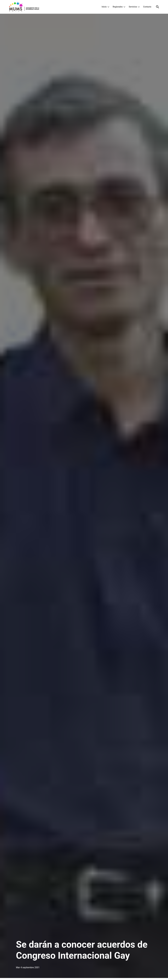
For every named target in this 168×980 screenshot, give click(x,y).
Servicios (133, 7)
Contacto (147, 7)
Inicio (104, 7)
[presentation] (108, 7)
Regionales (118, 7)
